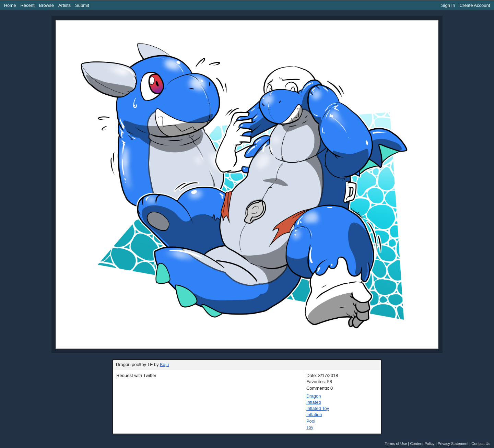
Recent (27, 5)
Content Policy (422, 444)
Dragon (314, 396)
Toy (310, 427)
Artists (64, 5)
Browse (46, 5)
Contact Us (481, 444)
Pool (311, 421)
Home (10, 5)
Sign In (448, 5)
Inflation (314, 415)
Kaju (164, 364)
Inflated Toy (318, 408)
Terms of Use (396, 444)
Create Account (475, 5)
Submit (82, 5)
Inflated (314, 402)
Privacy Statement (453, 444)
